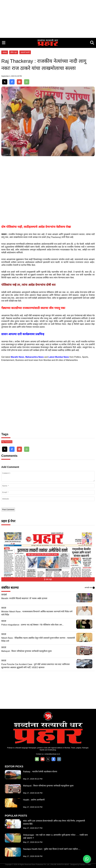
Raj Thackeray (7, 442)
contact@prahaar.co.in (52, 754)
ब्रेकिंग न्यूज (14, 52)
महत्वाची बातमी (25, 52)
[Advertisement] (48, 18)
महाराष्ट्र (5, 52)
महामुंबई (4, 594)
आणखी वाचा (90, 588)
